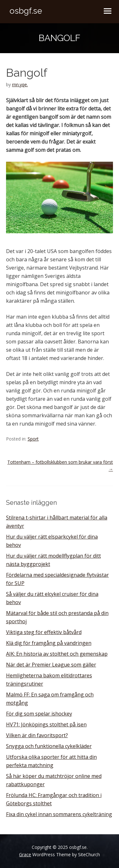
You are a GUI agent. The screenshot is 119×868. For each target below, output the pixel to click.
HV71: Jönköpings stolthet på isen (46, 724)
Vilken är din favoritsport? (37, 735)
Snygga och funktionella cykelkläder (49, 746)
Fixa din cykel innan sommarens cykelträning (59, 814)
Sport (33, 439)
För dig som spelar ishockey (39, 714)
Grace (25, 854)
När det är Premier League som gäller (51, 665)
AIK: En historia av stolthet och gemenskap (57, 654)
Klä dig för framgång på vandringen (49, 643)
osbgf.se (26, 11)
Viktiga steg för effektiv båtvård (44, 632)
